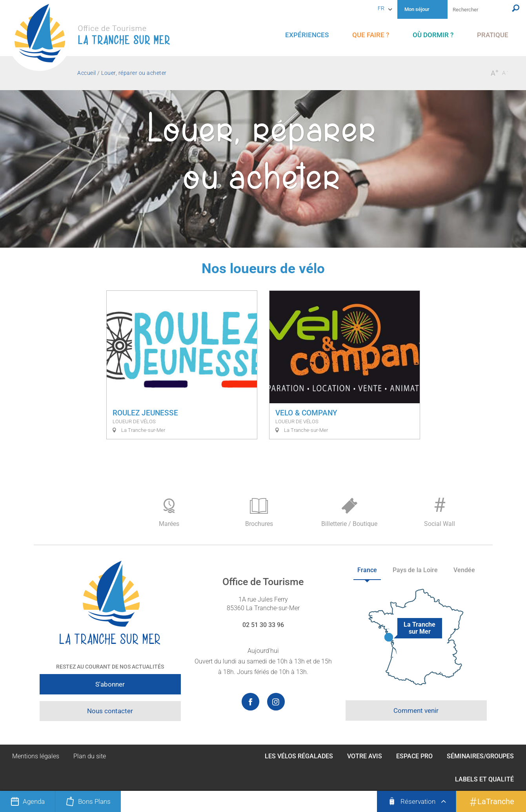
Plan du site (90, 756)
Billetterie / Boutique (349, 513)
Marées (169, 513)
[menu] (307, 35)
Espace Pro (414, 756)
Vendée (464, 570)
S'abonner (110, 684)
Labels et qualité (484, 779)
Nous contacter (110, 711)
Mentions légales (36, 756)
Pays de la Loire (415, 570)
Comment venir (416, 710)
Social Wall (440, 511)
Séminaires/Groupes (480, 756)
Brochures (259, 513)
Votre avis (365, 756)
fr (381, 8)
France (367, 570)
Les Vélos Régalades (299, 756)
